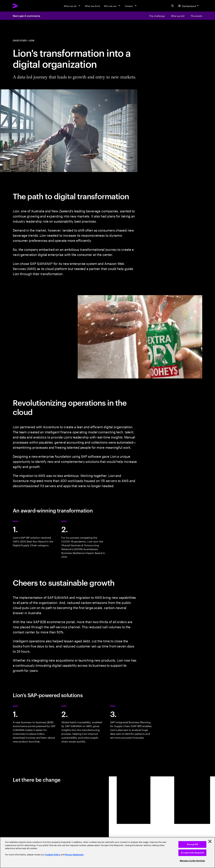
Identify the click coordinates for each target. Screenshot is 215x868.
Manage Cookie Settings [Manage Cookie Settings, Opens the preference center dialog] (192, 861)
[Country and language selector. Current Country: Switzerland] (189, 6)
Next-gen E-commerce (26, 16)
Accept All (192, 844)
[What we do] (72, 6)
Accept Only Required (192, 853)
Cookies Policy (53, 855)
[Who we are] (112, 6)
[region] (107, 853)
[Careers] (131, 6)
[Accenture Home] (23, 6)
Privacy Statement (74, 855)
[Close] (210, 841)
